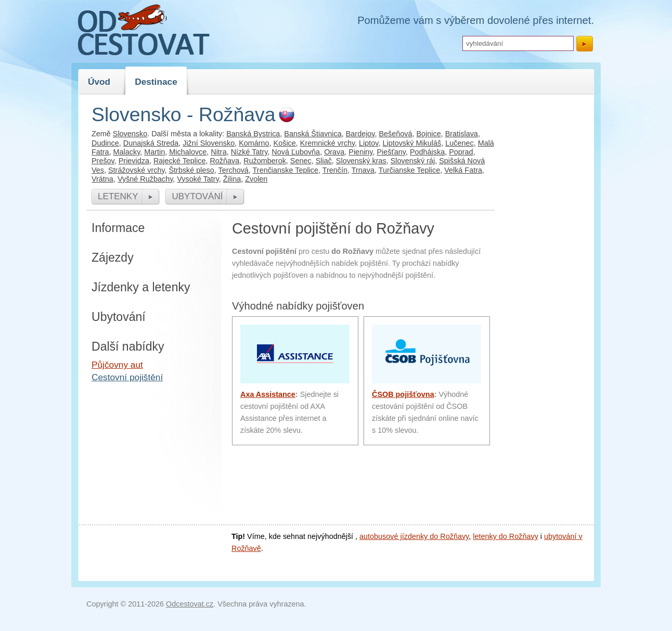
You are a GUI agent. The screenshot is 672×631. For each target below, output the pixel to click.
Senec (301, 161)
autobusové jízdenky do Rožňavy (414, 536)
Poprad (461, 152)
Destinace (156, 82)
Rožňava (224, 161)
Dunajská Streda (151, 143)
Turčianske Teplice (409, 170)
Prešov (103, 161)
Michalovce (188, 152)
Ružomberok (265, 161)
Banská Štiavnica (313, 134)
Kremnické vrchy (327, 143)
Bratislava (462, 134)
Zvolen (256, 179)
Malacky (127, 152)
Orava (334, 152)
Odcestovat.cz (190, 604)
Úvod (99, 82)
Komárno (254, 143)
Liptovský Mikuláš (412, 143)
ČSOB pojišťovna (403, 394)
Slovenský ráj (413, 161)
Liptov (369, 143)
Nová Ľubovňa (296, 152)
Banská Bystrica (253, 134)
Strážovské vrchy (137, 170)
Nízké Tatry (249, 152)
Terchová (233, 170)
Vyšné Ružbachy (145, 179)
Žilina (232, 179)
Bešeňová (395, 134)
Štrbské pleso (192, 170)
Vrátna (102, 179)
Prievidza (134, 161)
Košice (285, 143)
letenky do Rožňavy (506, 536)
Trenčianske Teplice (286, 170)
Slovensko (130, 134)
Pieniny (360, 152)
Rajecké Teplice (180, 161)
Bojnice (428, 134)
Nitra (218, 152)
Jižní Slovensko (209, 143)
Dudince (105, 143)
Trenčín (335, 170)
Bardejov (360, 134)
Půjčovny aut (117, 365)
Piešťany (391, 152)
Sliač (324, 161)
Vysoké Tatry (198, 179)
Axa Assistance (268, 394)
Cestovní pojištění (127, 377)
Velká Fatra (463, 170)
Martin (154, 152)
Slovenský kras (361, 161)
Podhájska (427, 152)
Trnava (363, 170)
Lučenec (459, 143)
